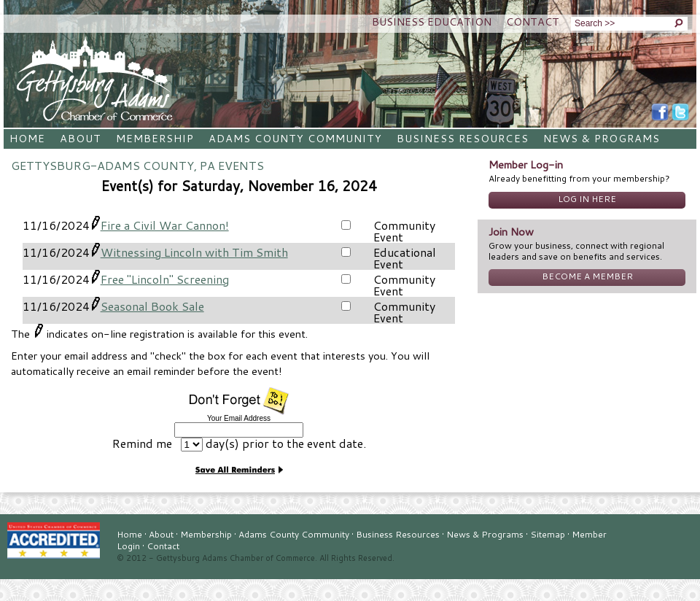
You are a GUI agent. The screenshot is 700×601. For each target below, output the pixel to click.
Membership (155, 138)
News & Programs (602, 138)
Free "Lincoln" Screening (165, 279)
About (81, 138)
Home (27, 138)
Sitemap (548, 534)
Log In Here (587, 199)
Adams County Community (295, 138)
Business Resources (462, 138)
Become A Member (587, 276)
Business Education (432, 22)
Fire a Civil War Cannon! (165, 225)
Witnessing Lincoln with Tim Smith (194, 252)
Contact (533, 22)
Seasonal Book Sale (152, 306)
